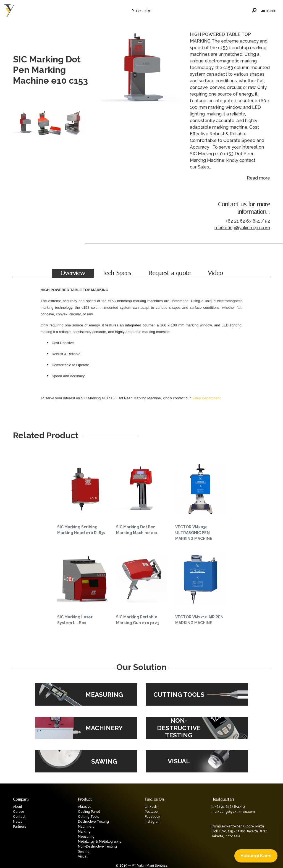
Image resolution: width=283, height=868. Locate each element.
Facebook (153, 817)
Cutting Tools (88, 817)
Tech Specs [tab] (117, 273)
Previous (107, 70)
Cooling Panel (89, 812)
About (18, 807)
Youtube (151, 812)
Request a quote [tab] (169, 273)
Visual (83, 856)
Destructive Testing (93, 822)
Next (176, 70)
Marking (84, 832)
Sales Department (206, 398)
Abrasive (85, 807)
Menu (269, 10)
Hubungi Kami (256, 856)
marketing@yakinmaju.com (242, 228)
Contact (19, 817)
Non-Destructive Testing (97, 846)
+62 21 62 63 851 (243, 221)
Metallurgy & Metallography (100, 841)
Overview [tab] (73, 273)
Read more (258, 178)
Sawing (84, 851)
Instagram (153, 822)
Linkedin (152, 807)
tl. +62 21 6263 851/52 (228, 807)
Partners (19, 827)
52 (268, 221)
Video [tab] (215, 273)
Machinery (86, 827)
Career (19, 812)
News (18, 822)
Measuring (86, 837)
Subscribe (142, 10)
